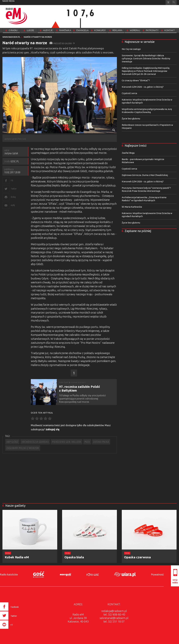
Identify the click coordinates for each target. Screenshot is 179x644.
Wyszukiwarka (174, 3)
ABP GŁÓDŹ (12, 442)
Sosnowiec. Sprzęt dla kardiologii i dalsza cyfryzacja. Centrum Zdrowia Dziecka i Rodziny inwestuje (146, 58)
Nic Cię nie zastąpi (131, 49)
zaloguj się (53, 429)
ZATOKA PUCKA (101, 442)
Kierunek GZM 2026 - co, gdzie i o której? (143, 87)
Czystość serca (129, 93)
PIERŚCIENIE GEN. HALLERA (67, 442)
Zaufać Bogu (128, 153)
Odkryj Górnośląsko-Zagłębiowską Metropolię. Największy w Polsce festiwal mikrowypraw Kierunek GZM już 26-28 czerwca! (146, 71)
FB (12, 180)
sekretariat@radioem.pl (114, 618)
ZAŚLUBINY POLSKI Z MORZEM (23, 448)
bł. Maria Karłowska (132, 207)
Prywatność (157, 574)
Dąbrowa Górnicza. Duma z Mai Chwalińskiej (145, 175)
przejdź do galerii (62, 43)
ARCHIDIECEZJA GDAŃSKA (35, 442)
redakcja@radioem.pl (114, 611)
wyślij (13, 205)
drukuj (13, 197)
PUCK (87, 442)
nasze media (8, 1)
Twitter (14, 189)
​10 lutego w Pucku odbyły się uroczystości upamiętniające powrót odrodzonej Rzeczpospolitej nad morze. (82, 399)
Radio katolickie (9, 574)
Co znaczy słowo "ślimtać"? (136, 80)
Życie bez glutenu (131, 119)
